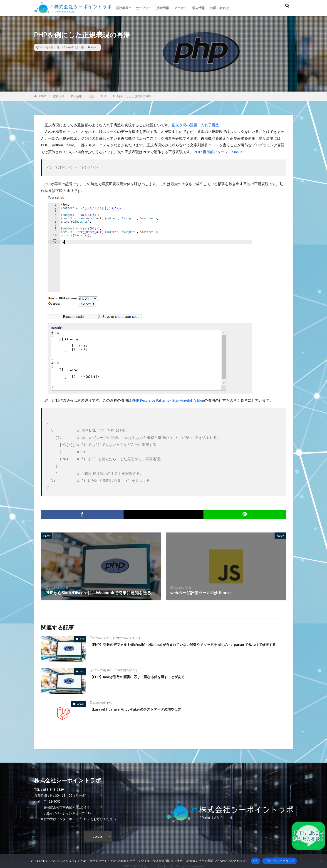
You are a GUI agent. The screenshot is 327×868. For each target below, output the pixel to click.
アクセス (181, 8)
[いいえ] (321, 861)
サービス (142, 8)
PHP (94, 47)
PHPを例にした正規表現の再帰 (132, 96)
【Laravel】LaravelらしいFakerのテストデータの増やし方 (144, 704)
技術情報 (163, 8)
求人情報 (198, 8)
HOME (42, 96)
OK (255, 861)
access (98, 832)
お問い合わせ (220, 8)
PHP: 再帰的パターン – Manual (218, 152)
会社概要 (122, 8)
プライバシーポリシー (280, 861)
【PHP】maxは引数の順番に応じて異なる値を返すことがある (147, 671)
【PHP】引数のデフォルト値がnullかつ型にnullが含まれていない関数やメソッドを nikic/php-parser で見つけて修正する (188, 642)
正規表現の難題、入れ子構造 (195, 125)
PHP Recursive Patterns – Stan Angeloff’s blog (168, 400)
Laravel (80, 698)
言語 (91, 96)
